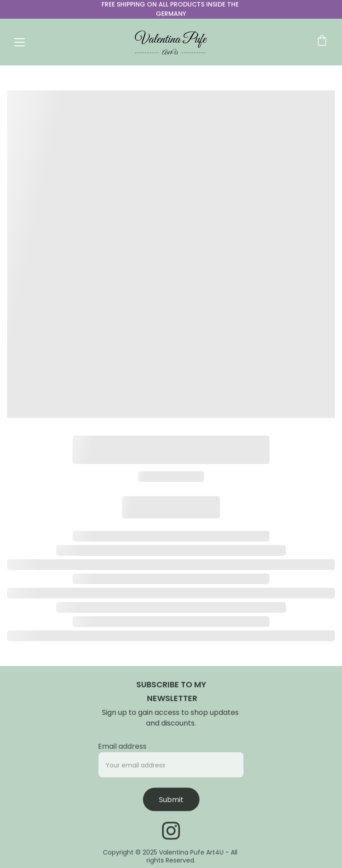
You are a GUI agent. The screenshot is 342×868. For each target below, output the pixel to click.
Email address (122, 750)
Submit (171, 803)
